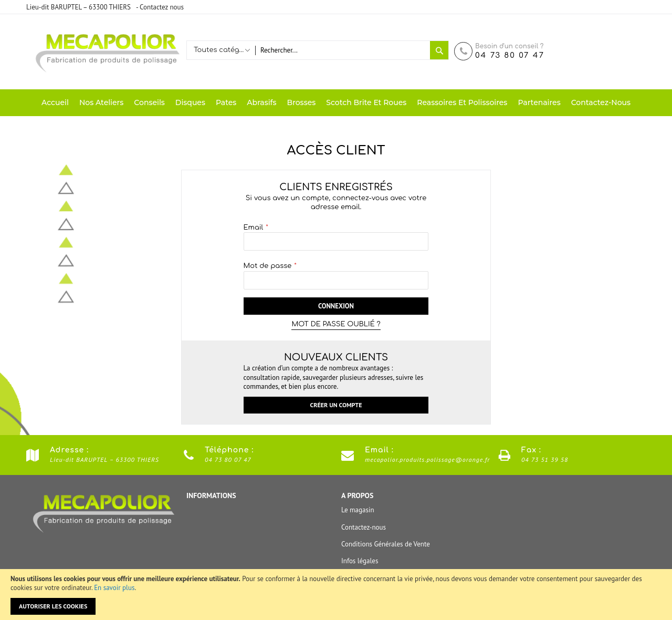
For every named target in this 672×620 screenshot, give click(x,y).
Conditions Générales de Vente (386, 544)
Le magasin (358, 510)
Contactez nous (162, 7)
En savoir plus (114, 588)
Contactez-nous (364, 527)
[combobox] (343, 50)
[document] (336, 595)
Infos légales (360, 561)
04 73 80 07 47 (510, 55)
